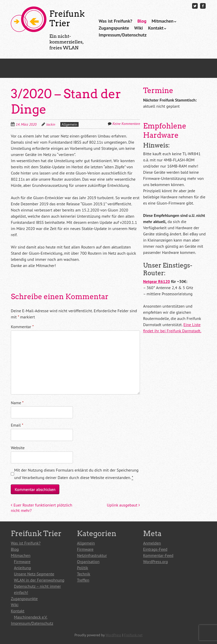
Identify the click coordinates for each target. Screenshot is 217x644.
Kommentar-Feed (158, 555)
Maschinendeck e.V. (31, 617)
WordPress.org (155, 562)
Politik (83, 568)
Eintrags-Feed (155, 549)
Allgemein (69, 124)
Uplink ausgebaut (123, 505)
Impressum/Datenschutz (123, 35)
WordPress (114, 635)
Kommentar (22, 327)
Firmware (22, 562)
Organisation (88, 562)
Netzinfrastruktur (92, 555)
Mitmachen (163, 21)
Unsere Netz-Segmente (34, 574)
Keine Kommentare (126, 124)
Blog (142, 21)
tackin (51, 124)
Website (18, 448)
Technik (84, 574)
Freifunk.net (133, 635)
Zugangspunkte (114, 28)
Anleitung (22, 568)
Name (17, 403)
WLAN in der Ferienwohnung (39, 580)
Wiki (138, 28)
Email (17, 425)
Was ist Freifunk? (115, 21)
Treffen (83, 580)
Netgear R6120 (156, 281)
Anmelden (152, 543)
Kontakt (156, 28)
